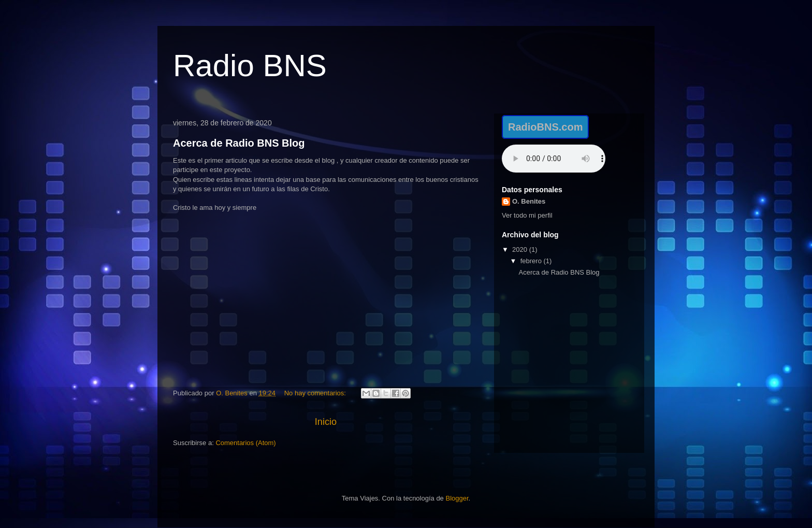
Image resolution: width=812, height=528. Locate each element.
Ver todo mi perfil (527, 215)
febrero (532, 261)
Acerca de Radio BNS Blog (239, 143)
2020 (521, 249)
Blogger (457, 498)
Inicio (326, 422)
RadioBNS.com (545, 127)
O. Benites (529, 201)
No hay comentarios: (316, 393)
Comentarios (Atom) (245, 443)
